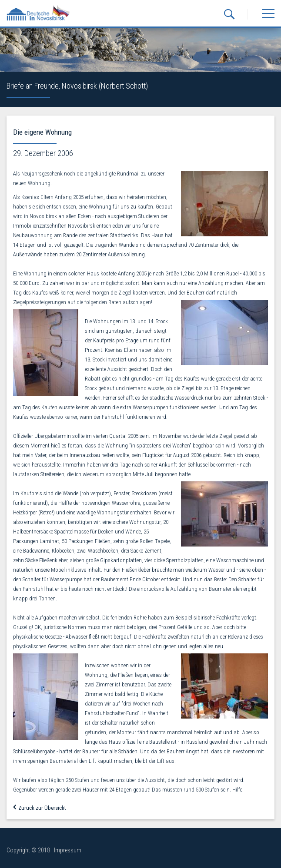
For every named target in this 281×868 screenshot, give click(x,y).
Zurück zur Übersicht (40, 808)
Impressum (68, 850)
